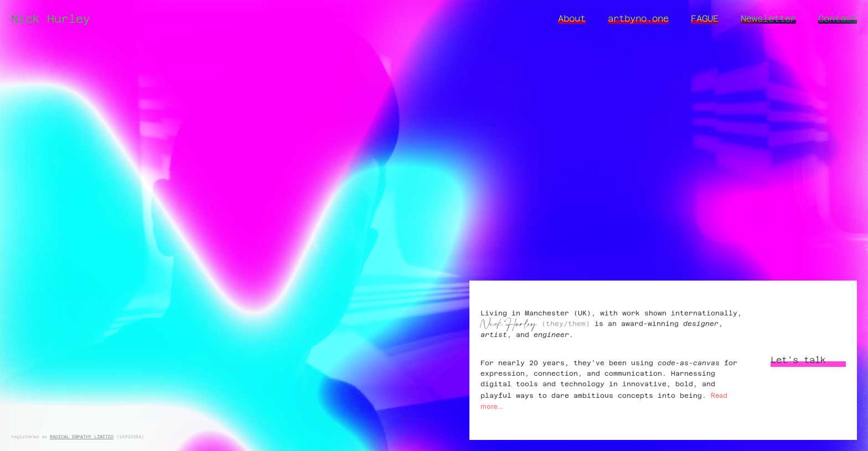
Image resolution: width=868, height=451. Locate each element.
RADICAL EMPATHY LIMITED (82, 437)
